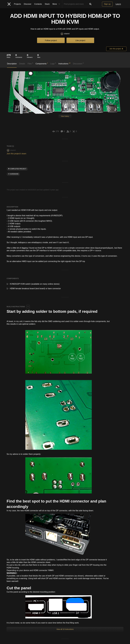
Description (12, 64)
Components (42, 63)
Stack (47, 4)
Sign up (107, 4)
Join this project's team (16, 154)
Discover (28, 4)
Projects (18, 4)
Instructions (64, 63)
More (57, 4)
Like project (80, 40)
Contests (38, 4)
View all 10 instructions (65, 629)
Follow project (51, 40)
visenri (65, 34)
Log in (118, 4)
